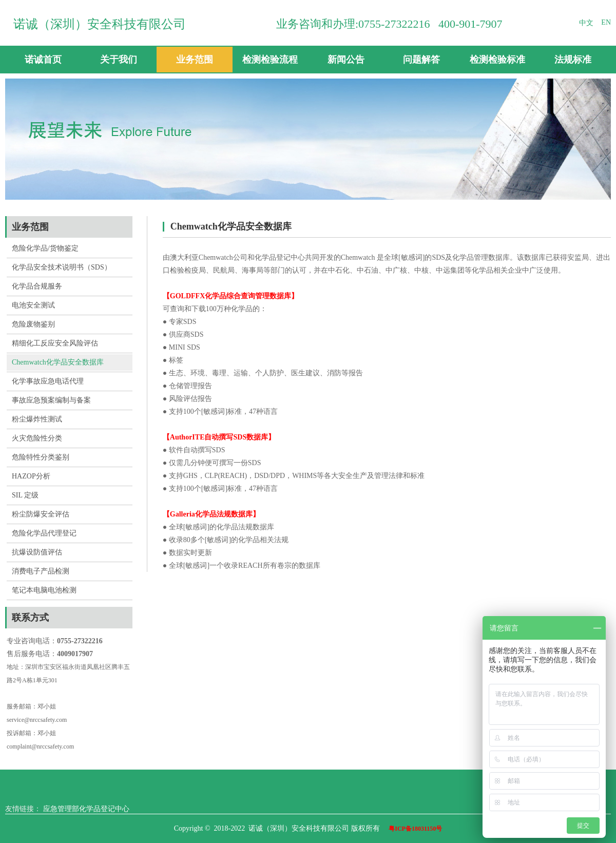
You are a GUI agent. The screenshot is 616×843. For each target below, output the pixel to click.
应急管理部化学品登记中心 (86, 809)
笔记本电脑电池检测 (44, 590)
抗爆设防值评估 (37, 552)
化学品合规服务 (37, 286)
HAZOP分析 (31, 476)
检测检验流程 (270, 60)
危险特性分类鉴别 (41, 457)
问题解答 (421, 60)
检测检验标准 (497, 60)
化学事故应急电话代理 (48, 381)
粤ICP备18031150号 (415, 829)
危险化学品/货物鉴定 (45, 248)
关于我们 (119, 60)
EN (606, 22)
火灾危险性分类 (37, 438)
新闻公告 (346, 60)
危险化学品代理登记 (44, 533)
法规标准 (573, 60)
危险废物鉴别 (33, 324)
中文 (586, 23)
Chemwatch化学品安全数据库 (58, 362)
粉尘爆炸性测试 (37, 419)
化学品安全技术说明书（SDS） (62, 267)
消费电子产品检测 (41, 571)
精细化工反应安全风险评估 (55, 343)
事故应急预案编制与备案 (51, 400)
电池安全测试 (33, 305)
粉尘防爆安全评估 (41, 514)
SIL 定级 (25, 495)
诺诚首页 (43, 60)
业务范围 (195, 60)
